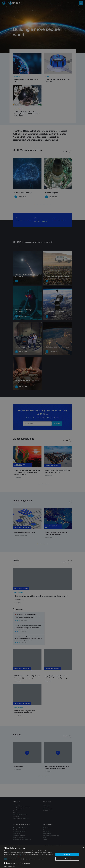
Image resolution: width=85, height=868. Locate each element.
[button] (29, 866)
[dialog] (42, 434)
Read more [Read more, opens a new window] (21, 856)
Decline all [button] (67, 859)
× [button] (83, 847)
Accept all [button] (67, 855)
